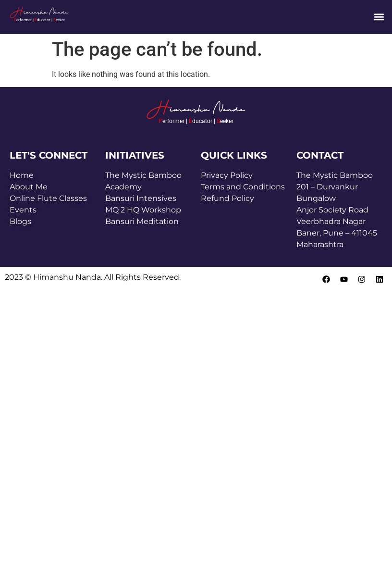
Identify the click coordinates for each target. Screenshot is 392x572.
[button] (379, 17)
